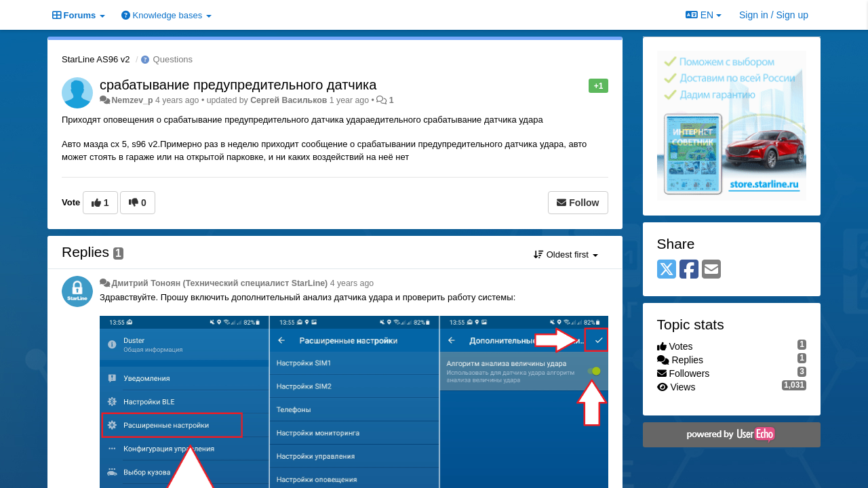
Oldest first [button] (566, 255)
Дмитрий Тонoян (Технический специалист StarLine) (219, 283)
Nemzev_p (132, 100)
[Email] (711, 270)
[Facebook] (689, 270)
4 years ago (352, 283)
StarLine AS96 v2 (96, 59)
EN (704, 15)
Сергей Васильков (289, 100)
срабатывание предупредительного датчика (238, 85)
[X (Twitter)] (667, 270)
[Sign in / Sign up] (774, 15)
